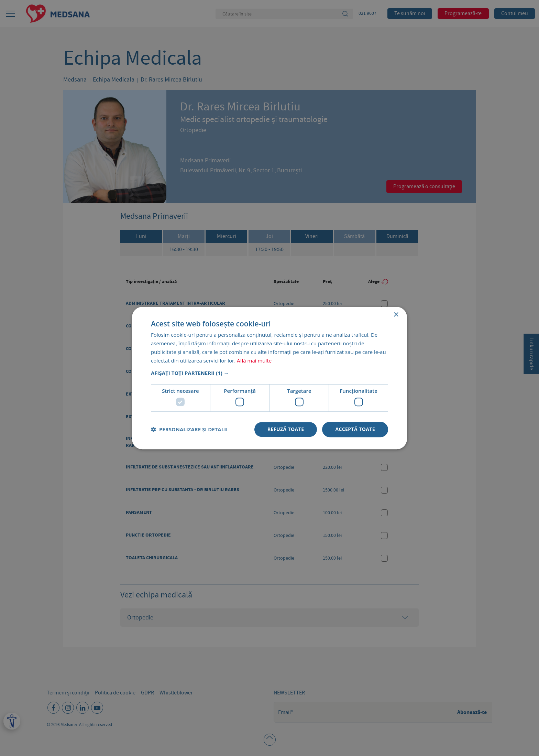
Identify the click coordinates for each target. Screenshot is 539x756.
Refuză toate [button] (286, 429)
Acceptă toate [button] (355, 429)
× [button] (396, 315)
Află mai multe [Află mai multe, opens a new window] (254, 360)
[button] (269, 373)
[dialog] (269, 378)
